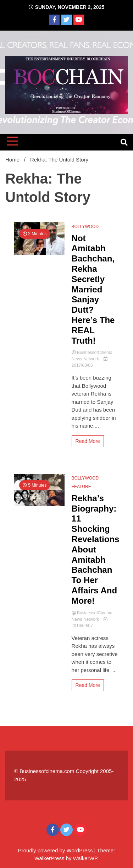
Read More (88, 441)
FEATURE (81, 487)
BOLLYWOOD (85, 227)
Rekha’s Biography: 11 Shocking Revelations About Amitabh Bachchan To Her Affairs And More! (96, 549)
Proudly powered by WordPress (56, 850)
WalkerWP (85, 858)
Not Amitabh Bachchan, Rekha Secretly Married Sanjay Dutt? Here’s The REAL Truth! (93, 289)
